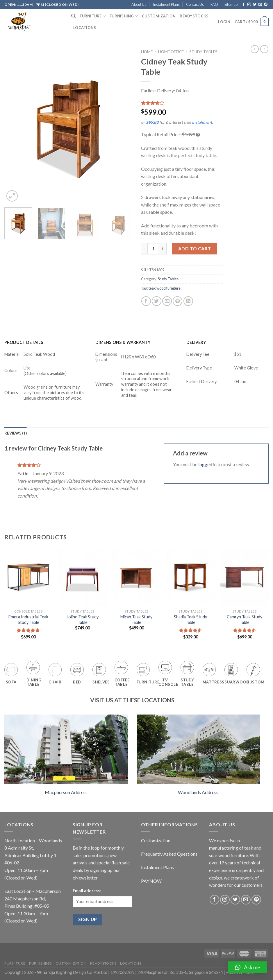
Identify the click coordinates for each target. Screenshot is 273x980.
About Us (139, 4)
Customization (159, 16)
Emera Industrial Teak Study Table (28, 620)
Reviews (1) (16, 433)
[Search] (73, 16)
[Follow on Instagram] (249, 5)
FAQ (214, 4)
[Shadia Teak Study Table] (190, 577)
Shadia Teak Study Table (190, 620)
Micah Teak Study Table (136, 620)
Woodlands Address (198, 792)
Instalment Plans (166, 4)
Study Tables (203, 52)
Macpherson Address (66, 792)
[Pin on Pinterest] (177, 301)
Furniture (93, 16)
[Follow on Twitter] (255, 5)
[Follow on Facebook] (244, 5)
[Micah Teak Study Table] (136, 577)
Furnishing (124, 16)
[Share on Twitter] (157, 301)
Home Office (171, 52)
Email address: (87, 891)
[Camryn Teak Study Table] (245, 577)
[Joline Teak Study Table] (83, 577)
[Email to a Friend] (167, 301)
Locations (85, 28)
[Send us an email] (260, 5)
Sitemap (231, 4)
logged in (207, 464)
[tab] (16, 433)
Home (147, 52)
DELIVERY (196, 342)
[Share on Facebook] (146, 301)
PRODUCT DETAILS (24, 342)
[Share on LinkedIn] (188, 301)
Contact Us (195, 4)
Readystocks (194, 16)
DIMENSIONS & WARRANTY (123, 342)
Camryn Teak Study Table (245, 620)
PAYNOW (151, 881)
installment (202, 122)
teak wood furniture (165, 288)
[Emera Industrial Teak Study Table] (28, 577)
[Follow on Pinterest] (266, 5)
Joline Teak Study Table (83, 620)
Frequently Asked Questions (169, 854)
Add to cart (195, 248)
